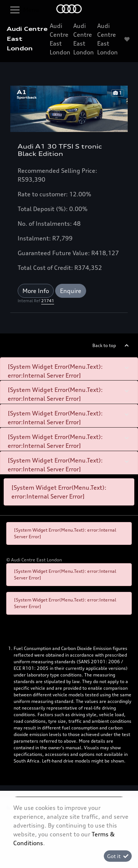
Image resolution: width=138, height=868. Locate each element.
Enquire (71, 291)
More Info (36, 291)
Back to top (104, 345)
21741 (48, 301)
